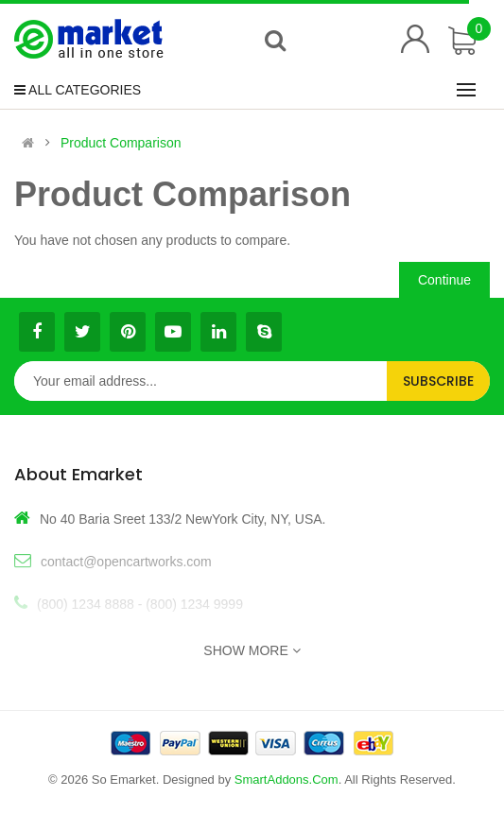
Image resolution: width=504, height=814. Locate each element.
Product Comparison (121, 143)
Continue (444, 280)
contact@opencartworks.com (126, 562)
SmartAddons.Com (287, 779)
